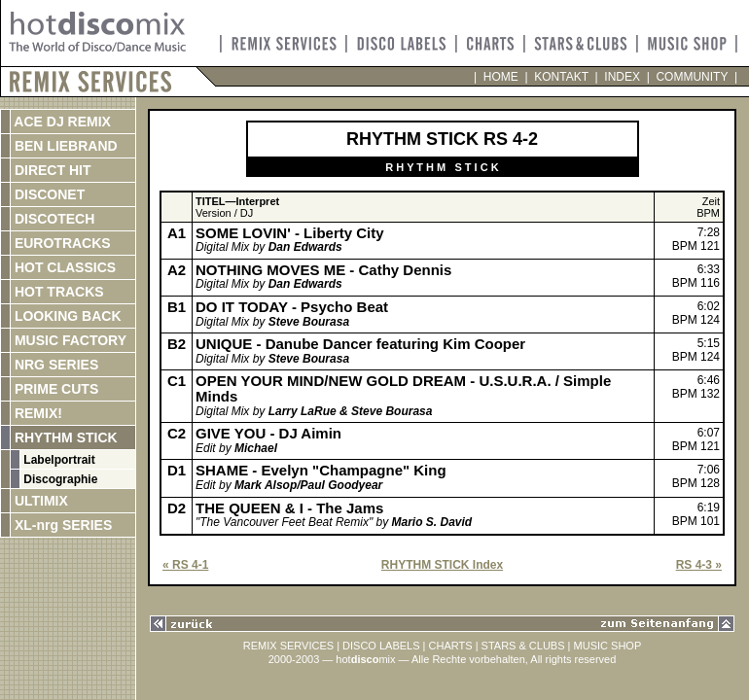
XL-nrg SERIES (61, 525)
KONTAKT (562, 77)
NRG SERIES (54, 365)
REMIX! (57, 413)
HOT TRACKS (57, 292)
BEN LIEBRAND (64, 146)
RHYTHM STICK (64, 437)
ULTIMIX (39, 501)
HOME (500, 77)
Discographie (59, 479)
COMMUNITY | (694, 77)
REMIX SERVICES (288, 646)
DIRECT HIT (51, 170)
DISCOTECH (53, 219)
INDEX (623, 77)
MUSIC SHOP (608, 646)
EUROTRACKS (61, 243)
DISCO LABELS (381, 646)
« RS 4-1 (185, 565)
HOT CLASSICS (63, 267)
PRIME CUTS (54, 389)
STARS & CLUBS (523, 646)
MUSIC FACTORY (69, 340)
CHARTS (451, 646)
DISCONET (48, 194)
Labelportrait (58, 460)
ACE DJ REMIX (61, 122)
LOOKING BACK (66, 316)
